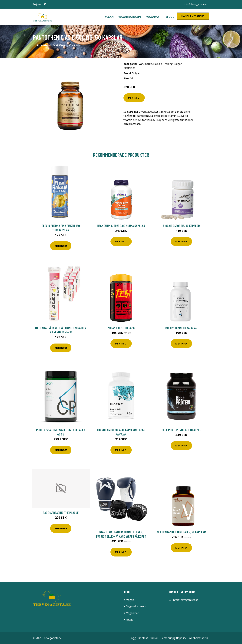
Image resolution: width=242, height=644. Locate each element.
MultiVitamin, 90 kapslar (181, 328)
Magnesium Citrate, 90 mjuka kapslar (121, 226)
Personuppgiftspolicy (173, 638)
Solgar (178, 64)
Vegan (109, 17)
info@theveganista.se (196, 4)
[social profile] (45, 4)
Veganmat (154, 17)
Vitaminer (129, 68)
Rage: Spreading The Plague (61, 513)
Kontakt (143, 638)
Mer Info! (134, 98)
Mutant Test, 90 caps (121, 328)
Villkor (154, 638)
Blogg (170, 17)
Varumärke (145, 64)
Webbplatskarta (198, 638)
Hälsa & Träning (163, 64)
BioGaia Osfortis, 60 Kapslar (181, 226)
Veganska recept (130, 17)
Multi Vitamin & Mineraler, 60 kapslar (181, 532)
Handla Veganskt (193, 16)
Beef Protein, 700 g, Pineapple (181, 430)
